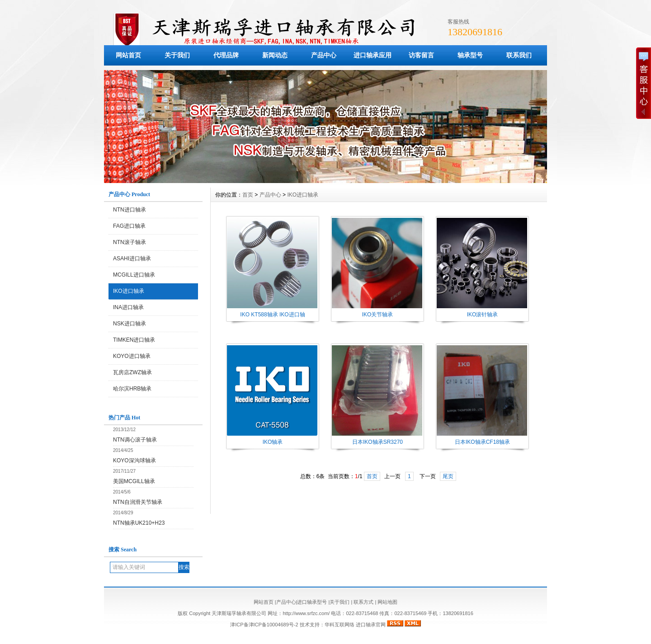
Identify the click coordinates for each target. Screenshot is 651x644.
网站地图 (387, 602)
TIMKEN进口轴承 (134, 340)
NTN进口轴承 (130, 210)
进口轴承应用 (373, 55)
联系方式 (363, 602)
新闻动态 (275, 55)
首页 (248, 195)
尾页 (448, 476)
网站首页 (128, 55)
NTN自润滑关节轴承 (138, 502)
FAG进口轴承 (129, 226)
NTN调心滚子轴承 (135, 440)
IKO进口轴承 (129, 291)
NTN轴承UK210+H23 (139, 523)
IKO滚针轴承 (483, 315)
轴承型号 (470, 55)
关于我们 (177, 55)
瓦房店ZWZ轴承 (132, 372)
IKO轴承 (273, 442)
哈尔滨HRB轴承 (132, 389)
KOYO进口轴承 (132, 356)
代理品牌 (226, 55)
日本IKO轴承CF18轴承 (482, 442)
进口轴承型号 (312, 602)
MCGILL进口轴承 (134, 275)
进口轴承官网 (371, 625)
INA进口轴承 (128, 307)
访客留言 (421, 55)
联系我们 (519, 55)
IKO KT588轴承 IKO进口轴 (272, 315)
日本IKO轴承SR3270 (377, 442)
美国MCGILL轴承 (134, 481)
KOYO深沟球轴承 (134, 461)
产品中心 (324, 55)
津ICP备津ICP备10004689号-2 (264, 625)
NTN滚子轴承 (130, 242)
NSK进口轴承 (130, 324)
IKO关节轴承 (378, 315)
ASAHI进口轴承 (132, 259)
